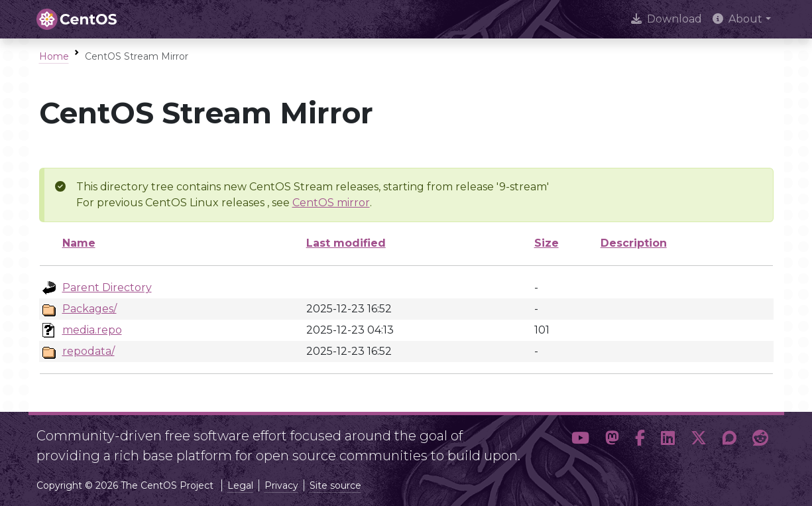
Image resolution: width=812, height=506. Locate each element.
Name (79, 243)
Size (547, 243)
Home (54, 56)
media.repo (92, 330)
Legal (240, 485)
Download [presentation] (667, 19)
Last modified (346, 243)
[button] (580, 440)
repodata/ (88, 351)
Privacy (281, 485)
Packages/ (89, 309)
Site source (335, 485)
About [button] (737, 19)
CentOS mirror (331, 203)
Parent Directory (107, 287)
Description (634, 243)
